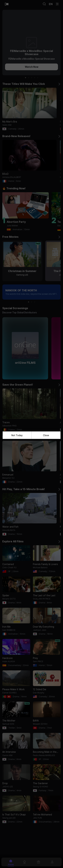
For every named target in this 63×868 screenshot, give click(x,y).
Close (46, 435)
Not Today (17, 435)
